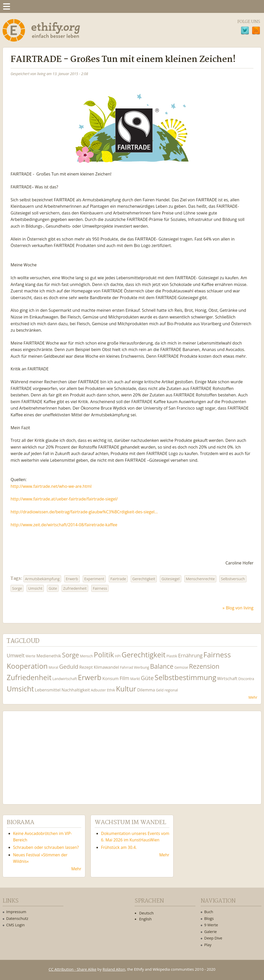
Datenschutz (17, 918)
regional (171, 690)
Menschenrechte (200, 579)
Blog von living (240, 608)
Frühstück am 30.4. (119, 847)
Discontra (246, 679)
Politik (104, 655)
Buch (209, 912)
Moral (53, 667)
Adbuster (98, 690)
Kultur (126, 689)
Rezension (204, 666)
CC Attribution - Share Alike (73, 969)
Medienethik (49, 656)
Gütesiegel (171, 579)
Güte (53, 588)
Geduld (69, 666)
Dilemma (146, 690)
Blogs (209, 918)
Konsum (110, 678)
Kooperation (27, 666)
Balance (162, 666)
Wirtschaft (227, 678)
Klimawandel (106, 667)
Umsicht (35, 588)
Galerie (211, 931)
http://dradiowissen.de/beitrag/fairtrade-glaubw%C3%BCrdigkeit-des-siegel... (84, 512)
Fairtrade (118, 579)
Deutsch (146, 913)
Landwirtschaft (65, 679)
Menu (6, 6)
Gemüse (181, 667)
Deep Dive (213, 938)
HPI (118, 656)
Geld (160, 690)
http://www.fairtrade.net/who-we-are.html (51, 486)
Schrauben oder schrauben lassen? (46, 847)
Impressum (16, 912)
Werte (31, 656)
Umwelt (16, 655)
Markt (135, 679)
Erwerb (72, 579)
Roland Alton (114, 969)
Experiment (94, 579)
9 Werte (211, 925)
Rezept (86, 667)
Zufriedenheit (75, 588)
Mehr (253, 697)
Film (124, 678)
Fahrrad (126, 667)
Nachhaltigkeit (76, 690)
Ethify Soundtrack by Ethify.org (45, 754)
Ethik (111, 690)
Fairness (100, 588)
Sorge (17, 588)
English (146, 919)
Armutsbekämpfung (42, 579)
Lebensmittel (48, 690)
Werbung (142, 667)
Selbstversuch (233, 579)
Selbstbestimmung (185, 677)
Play (208, 945)
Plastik (172, 656)
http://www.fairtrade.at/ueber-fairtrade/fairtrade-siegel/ (64, 499)
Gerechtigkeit (144, 579)
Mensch (86, 656)
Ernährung (190, 655)
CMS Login (15, 925)
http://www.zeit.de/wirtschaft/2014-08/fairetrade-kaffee (64, 525)
